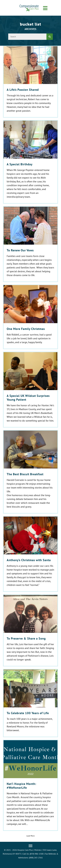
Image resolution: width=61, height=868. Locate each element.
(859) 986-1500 (37, 854)
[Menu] (30, 846)
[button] (45, 8)
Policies (38, 850)
